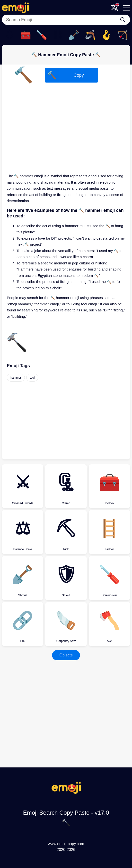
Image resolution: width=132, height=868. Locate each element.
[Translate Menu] (114, 8)
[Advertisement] (66, 125)
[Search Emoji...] (123, 20)
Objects (66, 655)
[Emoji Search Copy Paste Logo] (66, 792)
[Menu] (127, 8)
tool (32, 378)
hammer (16, 378)
